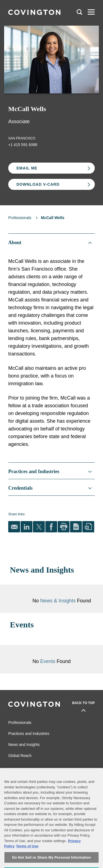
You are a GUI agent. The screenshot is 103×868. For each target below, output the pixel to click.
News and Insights (24, 745)
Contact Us (16, 778)
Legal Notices (72, 770)
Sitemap (68, 778)
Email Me (27, 168)
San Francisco (22, 138)
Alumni (13, 770)
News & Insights (58, 601)
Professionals (20, 218)
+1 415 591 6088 (23, 145)
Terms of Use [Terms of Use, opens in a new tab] (27, 857)
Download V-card (38, 184)
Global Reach (20, 756)
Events (48, 661)
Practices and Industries (29, 734)
